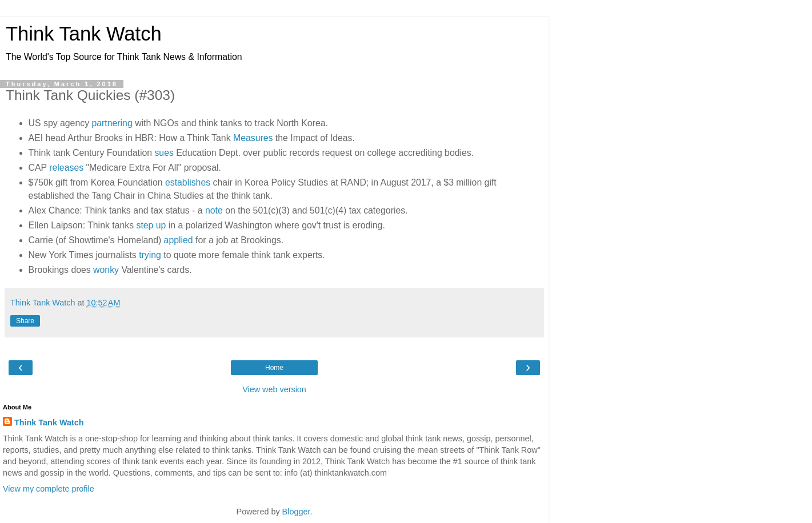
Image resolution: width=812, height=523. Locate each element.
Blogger (296, 512)
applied (179, 240)
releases (66, 168)
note (214, 210)
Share (25, 321)
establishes (188, 182)
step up (151, 225)
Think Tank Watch (84, 34)
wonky (106, 270)
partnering (112, 123)
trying (150, 255)
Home (274, 368)
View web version (274, 389)
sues (164, 153)
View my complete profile (49, 489)
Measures (253, 138)
